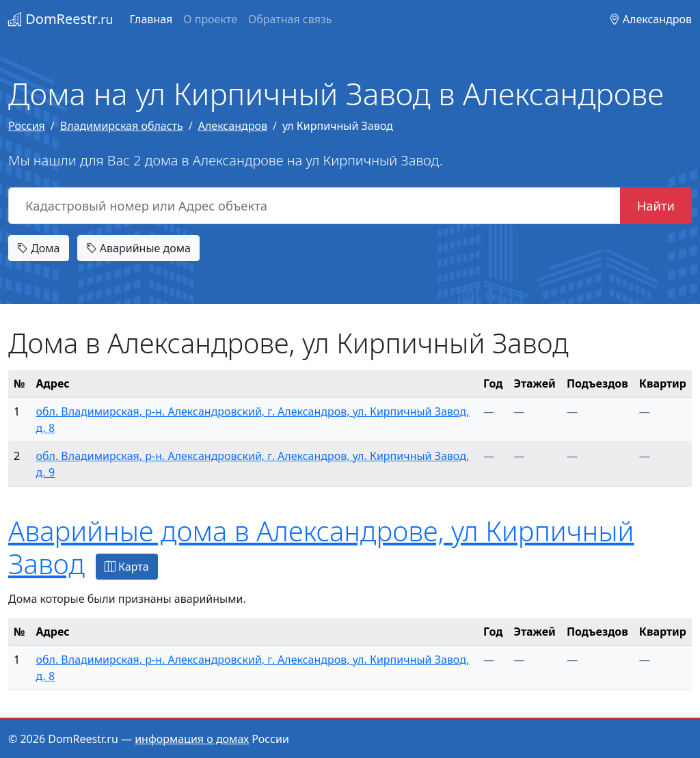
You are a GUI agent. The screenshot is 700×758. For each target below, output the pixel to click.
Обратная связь (290, 19)
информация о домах (192, 739)
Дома (39, 248)
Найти (656, 205)
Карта (127, 567)
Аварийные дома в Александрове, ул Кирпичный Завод (321, 547)
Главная (151, 19)
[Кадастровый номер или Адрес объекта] (314, 206)
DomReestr (60, 19)
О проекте (210, 19)
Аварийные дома (138, 248)
